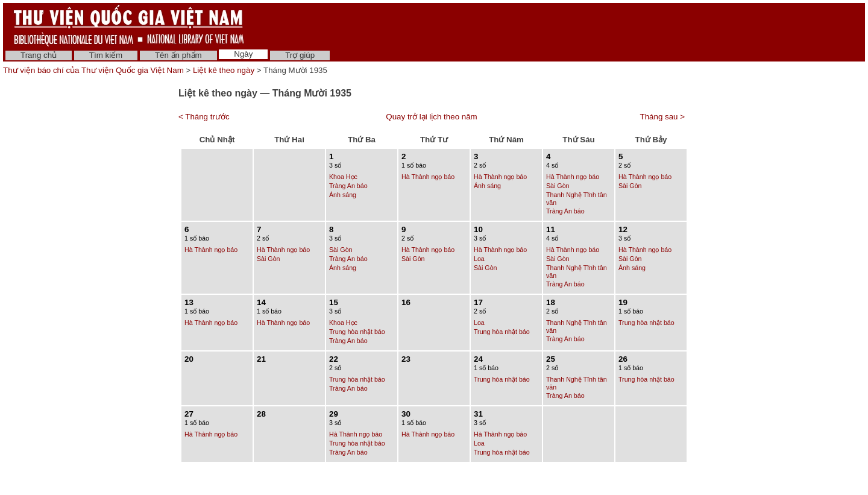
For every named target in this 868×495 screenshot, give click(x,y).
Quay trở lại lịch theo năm (431, 117)
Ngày (243, 54)
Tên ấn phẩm (178, 55)
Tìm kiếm (106, 55)
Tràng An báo (348, 186)
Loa (479, 259)
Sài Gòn (558, 186)
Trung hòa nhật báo (357, 332)
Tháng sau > (662, 117)
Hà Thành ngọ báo (428, 177)
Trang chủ (39, 55)
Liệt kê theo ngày (224, 70)
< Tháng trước (204, 117)
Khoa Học (343, 177)
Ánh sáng (343, 195)
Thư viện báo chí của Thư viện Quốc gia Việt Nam (93, 70)
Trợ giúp (300, 55)
